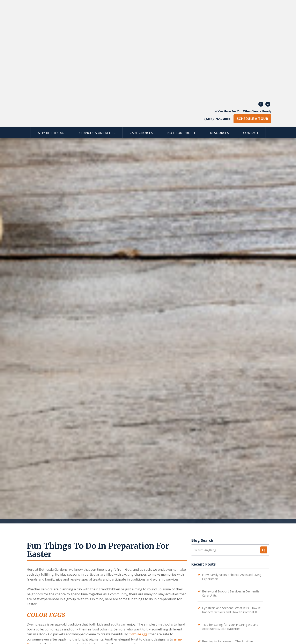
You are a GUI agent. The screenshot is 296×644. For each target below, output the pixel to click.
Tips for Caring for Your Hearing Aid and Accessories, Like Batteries (230, 627)
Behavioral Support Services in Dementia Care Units (231, 593)
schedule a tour (252, 21)
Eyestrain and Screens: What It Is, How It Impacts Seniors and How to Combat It (231, 610)
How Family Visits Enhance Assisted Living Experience (232, 577)
